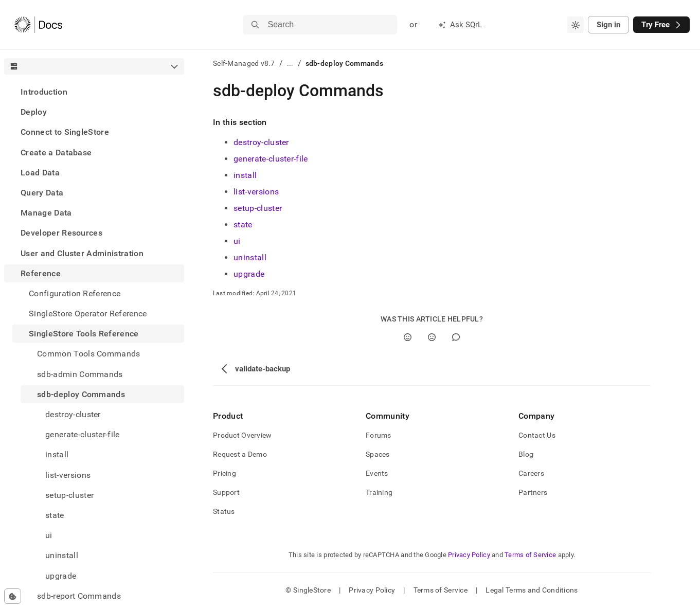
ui (237, 241)
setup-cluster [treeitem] (69, 495)
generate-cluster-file (271, 159)
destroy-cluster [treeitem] (73, 414)
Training (379, 492)
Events (377, 473)
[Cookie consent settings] (13, 596)
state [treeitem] (55, 515)
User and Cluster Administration (82, 253)
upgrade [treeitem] (61, 576)
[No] (432, 337)
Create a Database (56, 153)
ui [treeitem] (49, 535)
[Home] (38, 25)
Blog (526, 454)
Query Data (42, 193)
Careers (531, 473)
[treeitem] (94, 92)
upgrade (249, 274)
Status (224, 511)
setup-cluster (258, 208)
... (290, 63)
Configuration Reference (75, 293)
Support (226, 492)
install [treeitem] (57, 454)
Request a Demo (240, 454)
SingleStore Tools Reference (84, 334)
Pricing (225, 473)
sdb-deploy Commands (81, 394)
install (245, 175)
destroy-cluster (261, 142)
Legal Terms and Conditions (532, 590)
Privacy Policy (469, 555)
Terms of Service (530, 555)
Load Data (40, 173)
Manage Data (46, 213)
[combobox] (576, 25)
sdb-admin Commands (80, 374)
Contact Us (537, 435)
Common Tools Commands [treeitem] (89, 354)
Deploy (34, 112)
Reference (41, 273)
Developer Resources (61, 233)
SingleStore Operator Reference (88, 314)
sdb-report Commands (79, 596)
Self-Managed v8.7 (244, 63)
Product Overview (242, 435)
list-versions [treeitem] (68, 475)
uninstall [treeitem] (62, 555)
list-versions (256, 192)
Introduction (44, 92)
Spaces (378, 454)
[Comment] (456, 337)
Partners (533, 492)
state (243, 225)
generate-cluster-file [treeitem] (83, 434)
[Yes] (408, 337)
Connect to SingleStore (65, 132)
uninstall (250, 257)
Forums (379, 435)
